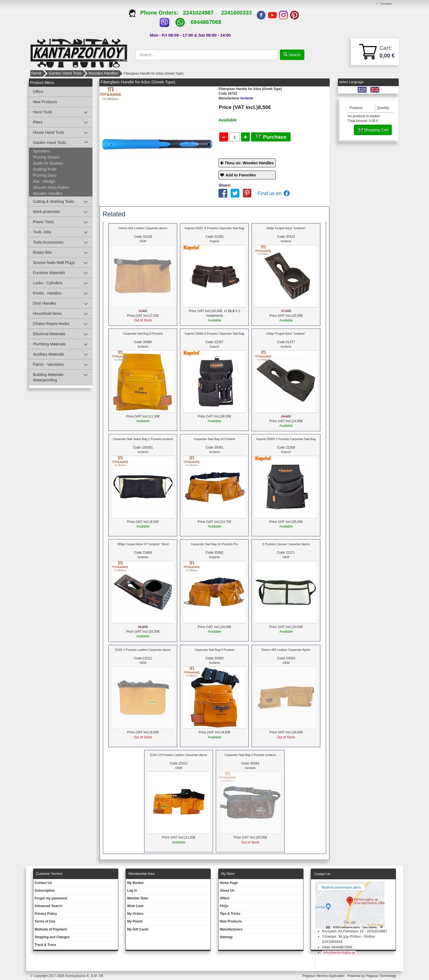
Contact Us (43, 883)
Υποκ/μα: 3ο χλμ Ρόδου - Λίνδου (348, 936)
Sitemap (226, 937)
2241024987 (198, 13)
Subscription (45, 891)
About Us (227, 891)
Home (36, 73)
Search (294, 55)
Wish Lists (135, 906)
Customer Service (49, 874)
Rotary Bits (42, 252)
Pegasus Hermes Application (324, 976)
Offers (38, 92)
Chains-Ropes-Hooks (51, 324)
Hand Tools (43, 112)
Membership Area (141, 874)
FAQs (224, 906)
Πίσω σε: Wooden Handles (249, 163)
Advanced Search (49, 906)
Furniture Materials (49, 273)
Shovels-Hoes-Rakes (51, 187)
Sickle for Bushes (48, 163)
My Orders (135, 914)
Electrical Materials (49, 334)
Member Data (137, 898)
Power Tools (43, 222)
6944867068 (206, 22)
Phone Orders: (156, 13)
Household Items (47, 313)
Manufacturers (231, 929)
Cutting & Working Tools (54, 201)
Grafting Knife (45, 169)
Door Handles (45, 303)
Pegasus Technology (381, 976)
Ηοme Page (229, 883)
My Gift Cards (138, 929)
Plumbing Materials (49, 344)
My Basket (135, 883)
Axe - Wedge (44, 181)
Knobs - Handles (47, 293)
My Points (135, 921)
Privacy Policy (46, 914)
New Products (45, 102)
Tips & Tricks (230, 914)
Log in (132, 891)
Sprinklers (42, 151)
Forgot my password (51, 898)
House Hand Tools (49, 132)
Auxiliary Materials (49, 354)
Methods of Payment (51, 929)
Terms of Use (45, 921)
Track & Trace (45, 945)
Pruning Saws (45, 175)
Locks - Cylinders (48, 283)
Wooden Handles (103, 73)
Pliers (38, 122)
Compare (386, 4)
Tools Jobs (42, 232)
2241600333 (237, 13)
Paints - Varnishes (49, 364)
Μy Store (228, 874)
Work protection (47, 212)
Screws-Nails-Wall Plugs (54, 263)
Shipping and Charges (52, 937)
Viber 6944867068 (337, 947)
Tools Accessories (48, 242)
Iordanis (236, 98)
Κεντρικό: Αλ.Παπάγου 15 (343, 931)
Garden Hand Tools (65, 73)
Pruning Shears (46, 157)
